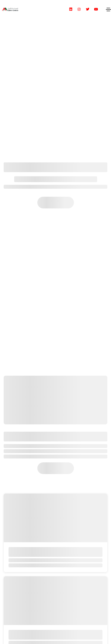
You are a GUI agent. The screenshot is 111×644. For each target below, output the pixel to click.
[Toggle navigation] (108, 9)
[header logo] (10, 9)
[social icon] (73, 9)
